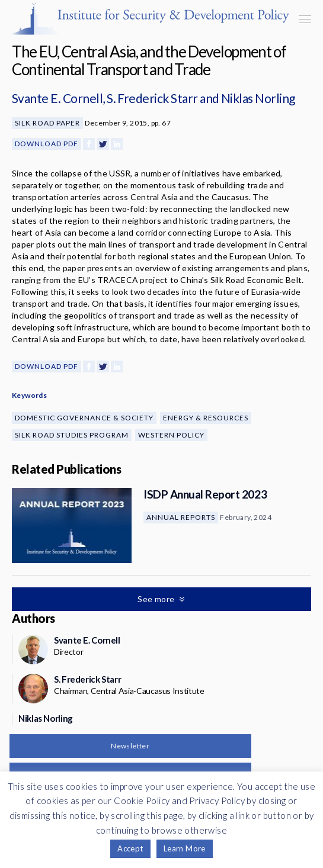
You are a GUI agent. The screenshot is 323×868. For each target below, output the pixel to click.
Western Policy (171, 435)
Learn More (185, 848)
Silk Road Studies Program (72, 435)
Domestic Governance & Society (84, 418)
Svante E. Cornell (57, 98)
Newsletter (130, 746)
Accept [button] (130, 848)
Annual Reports (181, 517)
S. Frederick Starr (152, 98)
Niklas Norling (258, 98)
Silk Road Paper (47, 123)
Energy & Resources (206, 418)
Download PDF (47, 144)
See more (157, 599)
